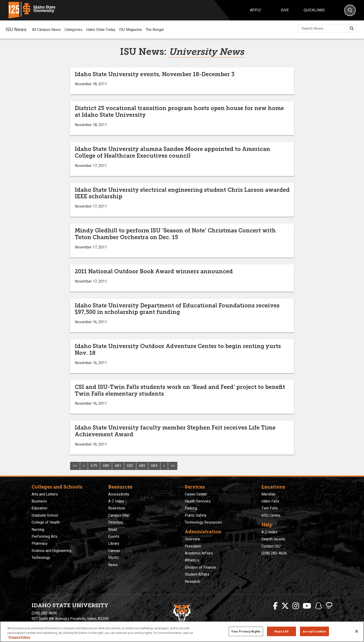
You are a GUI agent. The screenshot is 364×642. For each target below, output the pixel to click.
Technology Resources (203, 522)
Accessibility (119, 494)
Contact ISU (271, 546)
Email (113, 530)
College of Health (46, 522)
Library (114, 543)
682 (130, 466)
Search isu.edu (273, 539)
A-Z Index (116, 501)
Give (285, 10)
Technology (41, 558)
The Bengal (155, 30)
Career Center (196, 494)
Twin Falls (270, 508)
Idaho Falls (270, 501)
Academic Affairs (199, 553)
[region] (182, 632)
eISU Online (271, 515)
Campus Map (119, 515)
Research (192, 582)
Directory (116, 522)
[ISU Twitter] (285, 606)
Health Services (198, 501)
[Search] (350, 10)
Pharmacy (40, 543)
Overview (192, 539)
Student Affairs (197, 574)
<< (75, 466)
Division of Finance (200, 567)
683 (142, 466)
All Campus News (46, 30)
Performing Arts (45, 536)
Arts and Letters (45, 494)
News (113, 565)
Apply (256, 10)
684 (154, 466)
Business (39, 501)
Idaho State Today (101, 30)
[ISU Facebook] (275, 606)
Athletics (192, 560)
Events (114, 536)
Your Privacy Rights (246, 631)
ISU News (16, 29)
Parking (191, 508)
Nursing (38, 530)
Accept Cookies (314, 631)
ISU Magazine (130, 30)
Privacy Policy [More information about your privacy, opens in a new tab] (19, 637)
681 (118, 466)
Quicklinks (314, 10)
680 (106, 466)
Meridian (268, 494)
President (193, 546)
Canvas (114, 551)
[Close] (357, 631)
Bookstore (117, 508)
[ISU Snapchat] (318, 606)
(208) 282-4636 (274, 553)
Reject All (281, 631)
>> (173, 466)
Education (39, 508)
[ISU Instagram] (296, 606)
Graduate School (45, 515)
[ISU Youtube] (307, 606)
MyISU (114, 558)
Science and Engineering (51, 551)
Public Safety (196, 515)
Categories (73, 30)
